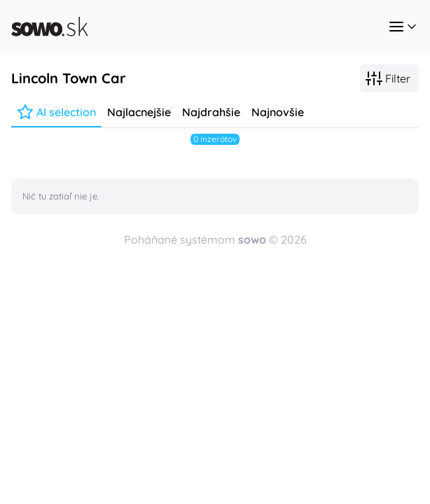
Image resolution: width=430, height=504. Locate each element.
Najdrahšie (211, 112)
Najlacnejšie (139, 112)
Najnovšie (278, 112)
